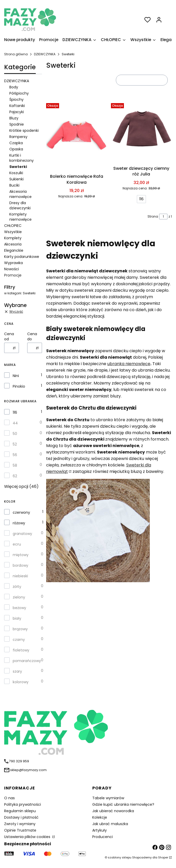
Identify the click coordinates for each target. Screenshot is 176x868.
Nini (16, 376)
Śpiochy (16, 99)
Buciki (14, 185)
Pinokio (19, 386)
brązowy (20, 629)
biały (17, 618)
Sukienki (16, 179)
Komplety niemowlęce (20, 217)
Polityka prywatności (23, 804)
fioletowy (21, 650)
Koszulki (16, 173)
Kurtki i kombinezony (22, 158)
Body (14, 87)
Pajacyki (17, 112)
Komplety (13, 238)
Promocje (13, 275)
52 (15, 444)
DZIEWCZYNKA (45, 54)
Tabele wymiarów (108, 798)
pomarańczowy (27, 661)
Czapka (16, 143)
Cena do (32, 336)
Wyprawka (13, 263)
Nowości (12, 269)
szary (17, 671)
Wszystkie (13, 232)
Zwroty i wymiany (20, 824)
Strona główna (16, 54)
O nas (9, 798)
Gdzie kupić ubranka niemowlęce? (123, 804)
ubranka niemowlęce (129, 364)
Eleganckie (14, 250)
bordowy (20, 565)
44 (15, 423)
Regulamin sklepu (20, 811)
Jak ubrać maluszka (110, 824)
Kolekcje (100, 817)
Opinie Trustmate (20, 830)
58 (15, 465)
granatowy (22, 534)
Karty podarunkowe (22, 257)
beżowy (19, 608)
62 (15, 476)
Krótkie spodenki (24, 130)
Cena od (9, 336)
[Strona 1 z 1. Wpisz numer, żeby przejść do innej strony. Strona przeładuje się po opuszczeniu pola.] (163, 217)
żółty (17, 587)
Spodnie (17, 124)
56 (15, 455)
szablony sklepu (120, 857)
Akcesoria (13, 244)
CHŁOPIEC (13, 226)
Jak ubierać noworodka (113, 811)
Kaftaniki (17, 106)
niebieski (20, 576)
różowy (19, 523)
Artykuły (100, 830)
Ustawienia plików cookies (28, 837)
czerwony (21, 512)
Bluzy (14, 118)
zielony (19, 597)
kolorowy (21, 682)
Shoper (163, 857)
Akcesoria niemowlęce (20, 194)
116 (15, 412)
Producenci (103, 837)
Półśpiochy (19, 93)
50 (15, 434)
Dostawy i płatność (21, 817)
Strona (153, 216)
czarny (19, 640)
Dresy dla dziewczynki (20, 205)
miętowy (21, 555)
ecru (17, 544)
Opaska (16, 149)
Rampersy (18, 137)
